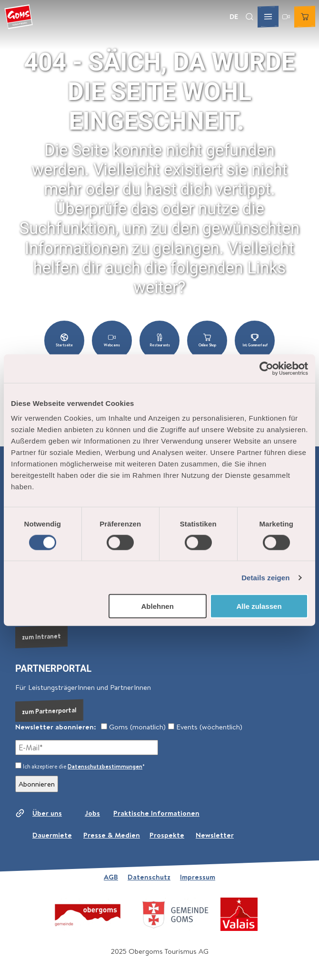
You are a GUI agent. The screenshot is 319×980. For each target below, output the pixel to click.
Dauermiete (52, 835)
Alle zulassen (259, 606)
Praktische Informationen (156, 813)
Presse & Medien (112, 835)
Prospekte (167, 835)
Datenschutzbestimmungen (105, 766)
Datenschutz (149, 877)
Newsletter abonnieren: (56, 727)
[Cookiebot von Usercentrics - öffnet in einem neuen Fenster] (266, 368)
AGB (111, 877)
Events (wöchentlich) (205, 727)
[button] (64, 341)
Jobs (92, 813)
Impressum (198, 877)
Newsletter (215, 835)
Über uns (47, 813)
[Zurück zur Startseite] (19, 17)
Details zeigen (265, 577)
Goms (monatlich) (133, 727)
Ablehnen (157, 606)
